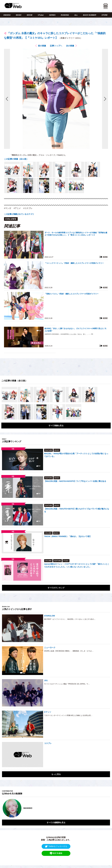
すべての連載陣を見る (56, 823)
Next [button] (105, 808)
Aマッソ (48, 712)
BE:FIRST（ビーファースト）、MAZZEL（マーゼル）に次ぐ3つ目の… (70, 619)
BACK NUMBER (90, 15)
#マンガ (8, 208)
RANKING (65, 15)
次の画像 (70, 46)
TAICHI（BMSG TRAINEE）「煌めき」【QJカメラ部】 (68, 536)
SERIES (52, 15)
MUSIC (19, 15)
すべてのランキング (56, 588)
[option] (56, 808)
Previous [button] (5, 808)
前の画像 (42, 46)
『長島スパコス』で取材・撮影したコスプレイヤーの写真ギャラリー (72, 294)
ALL (76, 15)
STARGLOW (50, 616)
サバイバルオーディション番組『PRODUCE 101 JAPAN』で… (67, 684)
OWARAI (7, 15)
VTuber (41, 15)
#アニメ (17, 208)
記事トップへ (56, 46)
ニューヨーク (50, 647)
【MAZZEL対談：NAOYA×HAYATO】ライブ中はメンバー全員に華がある (75, 481)
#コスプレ (28, 208)
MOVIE (30, 15)
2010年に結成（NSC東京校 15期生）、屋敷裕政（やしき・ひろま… (69, 651)
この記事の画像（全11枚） (16, 159)
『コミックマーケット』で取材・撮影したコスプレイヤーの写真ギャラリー (74, 263)
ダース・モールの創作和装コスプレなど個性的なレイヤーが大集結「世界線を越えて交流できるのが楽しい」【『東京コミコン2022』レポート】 (76, 234)
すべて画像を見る (56, 426)
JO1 (46, 680)
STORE (105, 15)
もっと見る (56, 774)
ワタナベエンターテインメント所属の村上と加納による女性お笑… (68, 715)
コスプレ (48, 743)
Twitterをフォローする (56, 846)
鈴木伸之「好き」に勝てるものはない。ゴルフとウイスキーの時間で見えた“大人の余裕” (75, 330)
